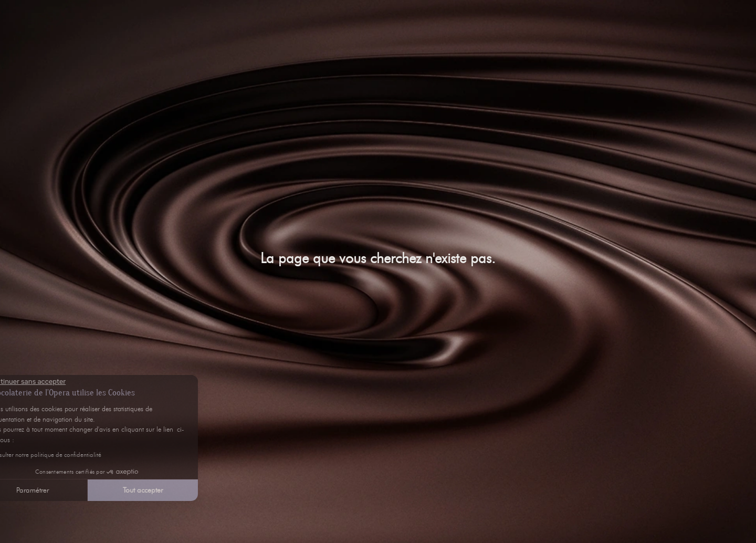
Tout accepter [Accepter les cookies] (92, 490)
